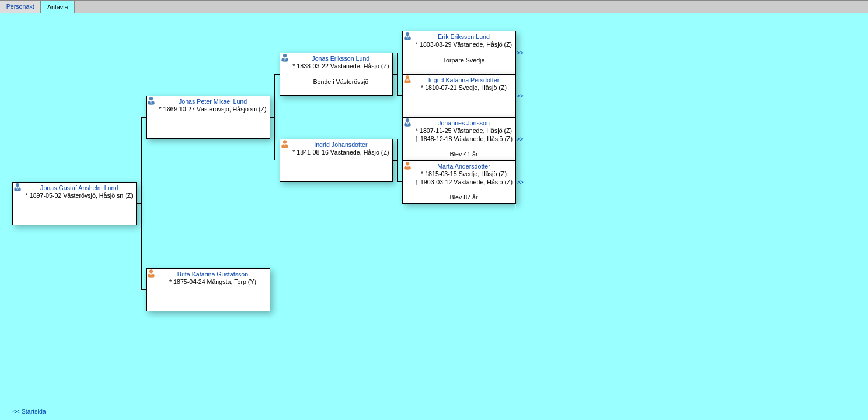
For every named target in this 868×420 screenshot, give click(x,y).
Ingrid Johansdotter (341, 145)
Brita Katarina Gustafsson (213, 274)
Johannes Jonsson (464, 123)
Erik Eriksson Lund (464, 37)
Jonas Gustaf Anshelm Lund (79, 188)
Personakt (20, 7)
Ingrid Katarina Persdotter (464, 80)
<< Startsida (29, 411)
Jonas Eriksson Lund (341, 58)
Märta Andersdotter (464, 166)
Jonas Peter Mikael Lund (213, 101)
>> (520, 52)
